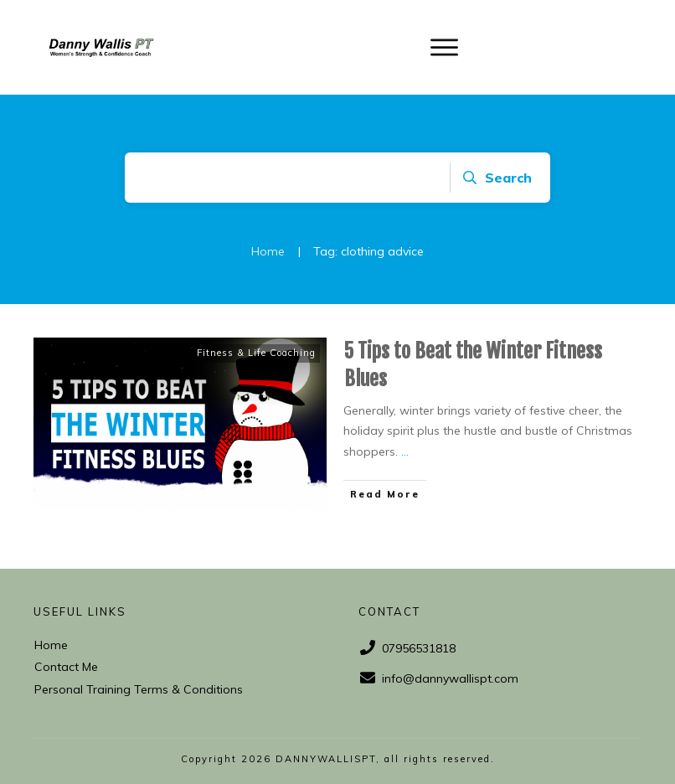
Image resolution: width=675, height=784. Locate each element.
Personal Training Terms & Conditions (139, 689)
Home (51, 645)
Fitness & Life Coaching (256, 353)
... (405, 451)
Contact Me (66, 667)
